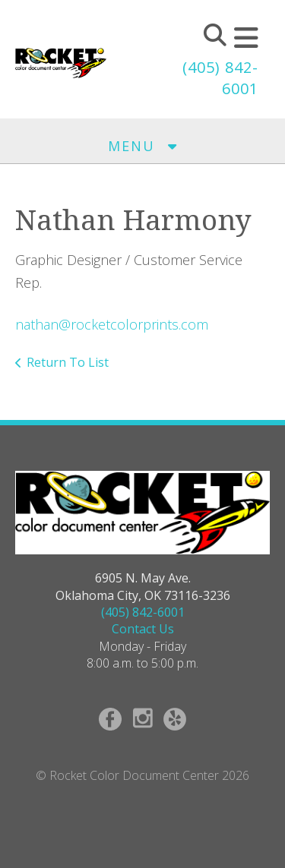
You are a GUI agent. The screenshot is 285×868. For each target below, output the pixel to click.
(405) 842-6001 (143, 612)
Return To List (68, 362)
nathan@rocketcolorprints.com (112, 324)
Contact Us (143, 629)
